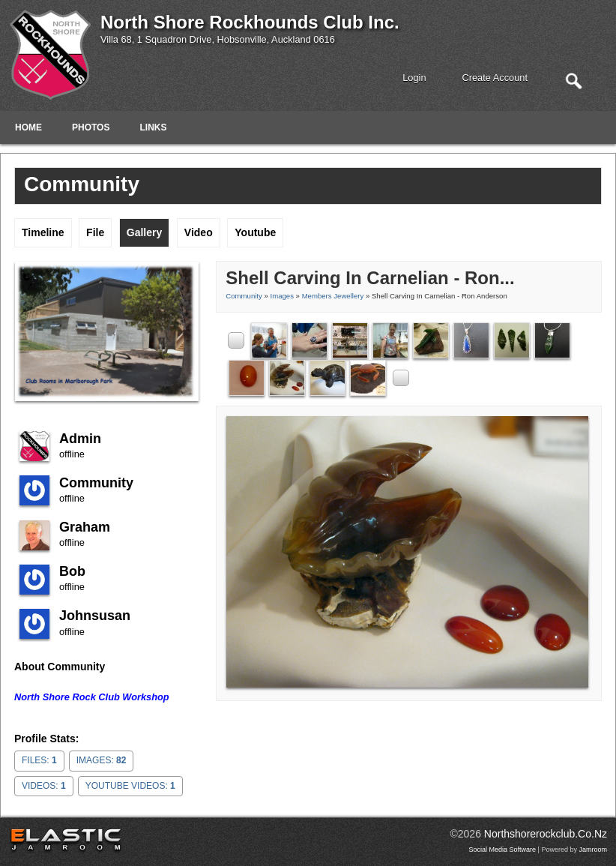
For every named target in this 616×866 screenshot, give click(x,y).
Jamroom (593, 850)
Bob (72, 571)
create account (495, 78)
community (96, 483)
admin (80, 439)
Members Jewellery (333, 296)
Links (153, 127)
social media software (503, 850)
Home (28, 127)
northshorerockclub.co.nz (546, 834)
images (281, 296)
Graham (85, 527)
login (414, 78)
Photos (91, 127)
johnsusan (95, 616)
